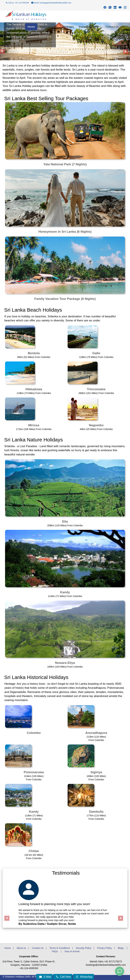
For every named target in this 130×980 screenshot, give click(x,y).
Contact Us (112, 27)
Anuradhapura (96, 733)
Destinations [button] (49, 27)
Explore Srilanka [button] (90, 27)
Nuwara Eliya (65, 663)
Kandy (65, 592)
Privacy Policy (105, 948)
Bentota (34, 353)
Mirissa (34, 425)
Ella (65, 521)
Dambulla (96, 812)
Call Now (63, 977)
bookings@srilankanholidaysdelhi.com (106, 965)
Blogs (121, 948)
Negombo (96, 425)
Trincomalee (96, 389)
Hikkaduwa (34, 389)
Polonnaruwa (34, 772)
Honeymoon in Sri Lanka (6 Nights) (65, 232)
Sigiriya (96, 772)
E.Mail (45, 977)
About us (21, 948)
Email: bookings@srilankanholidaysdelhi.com (51, 3)
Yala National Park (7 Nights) (65, 164)
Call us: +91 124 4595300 (17, 3)
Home (31, 27)
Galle (96, 353)
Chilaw (34, 851)
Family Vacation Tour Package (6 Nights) (65, 299)
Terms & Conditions (60, 948)
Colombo (34, 733)
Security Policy (84, 948)
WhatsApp (84, 977)
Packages (68, 27)
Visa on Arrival (72, 951)
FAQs (55, 951)
